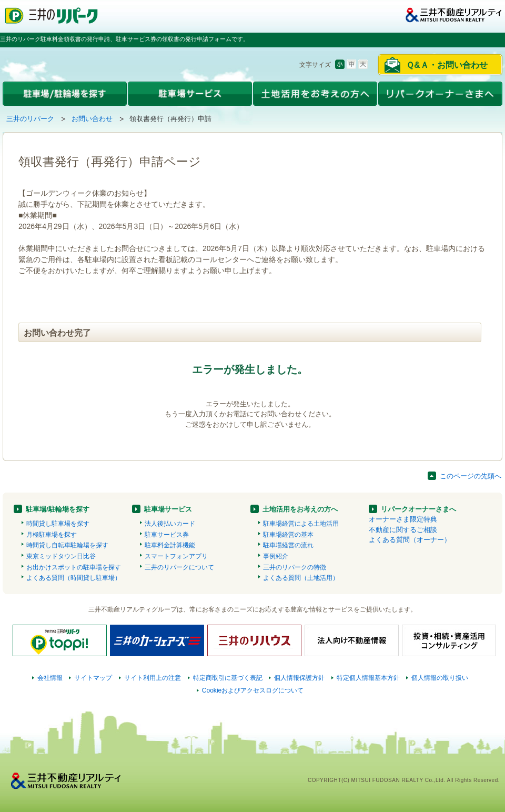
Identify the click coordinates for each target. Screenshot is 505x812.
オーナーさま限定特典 (403, 519)
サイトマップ (93, 678)
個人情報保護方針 (299, 678)
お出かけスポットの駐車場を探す (74, 567)
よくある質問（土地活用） (301, 578)
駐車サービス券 (167, 535)
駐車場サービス (168, 509)
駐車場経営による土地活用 (301, 524)
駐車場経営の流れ (288, 545)
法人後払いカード (170, 524)
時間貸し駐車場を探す (58, 524)
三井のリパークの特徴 (295, 567)
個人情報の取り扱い (440, 678)
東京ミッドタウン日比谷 (61, 556)
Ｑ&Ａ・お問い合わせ (447, 65)
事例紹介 (276, 556)
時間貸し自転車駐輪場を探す (67, 545)
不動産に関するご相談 (403, 530)
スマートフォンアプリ (176, 556)
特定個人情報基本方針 (368, 678)
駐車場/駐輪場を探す (58, 509)
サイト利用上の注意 (153, 678)
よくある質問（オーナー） (410, 540)
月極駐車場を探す (52, 535)
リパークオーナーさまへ (418, 509)
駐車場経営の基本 (288, 535)
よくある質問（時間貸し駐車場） (74, 578)
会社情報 (50, 678)
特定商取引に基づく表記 (228, 678)
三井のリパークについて (179, 567)
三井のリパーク (30, 119)
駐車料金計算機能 (170, 545)
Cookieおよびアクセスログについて (253, 690)
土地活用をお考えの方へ (300, 509)
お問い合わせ (92, 119)
